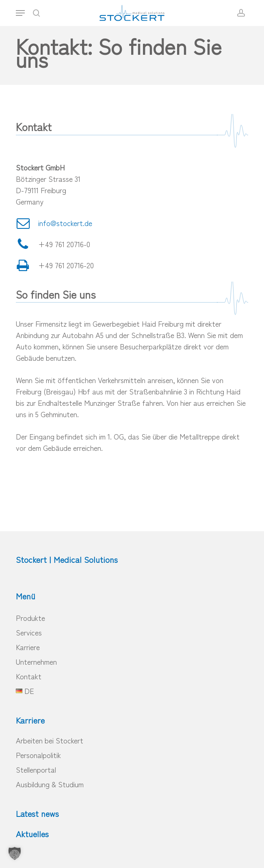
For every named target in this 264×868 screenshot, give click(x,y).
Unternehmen (36, 661)
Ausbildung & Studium (50, 784)
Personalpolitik (38, 755)
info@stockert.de (65, 223)
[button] (20, 13)
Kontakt (29, 676)
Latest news (37, 813)
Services (29, 632)
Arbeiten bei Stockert (50, 740)
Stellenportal (36, 769)
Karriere (28, 647)
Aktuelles (32, 834)
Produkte (30, 618)
